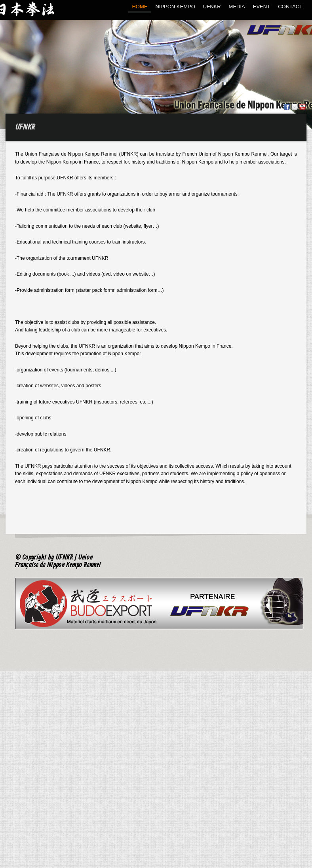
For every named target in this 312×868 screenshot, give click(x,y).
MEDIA (237, 7)
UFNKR (212, 7)
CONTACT (290, 7)
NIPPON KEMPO (175, 7)
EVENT (262, 7)
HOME (140, 7)
